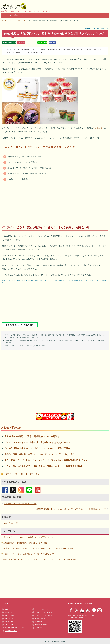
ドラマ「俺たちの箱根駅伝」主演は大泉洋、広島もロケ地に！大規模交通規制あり (44, 466)
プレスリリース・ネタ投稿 (44, 612)
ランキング (13, 523)
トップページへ (32, 474)
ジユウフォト (39, 628)
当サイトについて (41, 615)
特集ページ (8, 612)
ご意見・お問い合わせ (42, 609)
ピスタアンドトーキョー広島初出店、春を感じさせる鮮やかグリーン (37, 442)
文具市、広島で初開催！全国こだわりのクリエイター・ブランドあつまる (39, 454)
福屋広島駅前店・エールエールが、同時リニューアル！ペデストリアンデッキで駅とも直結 (40, 559)
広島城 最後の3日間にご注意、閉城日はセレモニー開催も (32, 437)
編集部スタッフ (40, 618)
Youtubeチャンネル (11, 631)
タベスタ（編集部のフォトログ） (15, 628)
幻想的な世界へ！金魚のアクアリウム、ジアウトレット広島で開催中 (37, 448)
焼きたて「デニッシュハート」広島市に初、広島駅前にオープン (29, 537)
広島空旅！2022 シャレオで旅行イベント (20, 504)
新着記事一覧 (9, 618)
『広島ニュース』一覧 (13, 474)
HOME (7, 609)
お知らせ (50, 615)
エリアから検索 (10, 615)
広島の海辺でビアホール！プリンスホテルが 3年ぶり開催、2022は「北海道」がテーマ (71, 509)
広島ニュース (21, 43)
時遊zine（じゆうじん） (43, 625)
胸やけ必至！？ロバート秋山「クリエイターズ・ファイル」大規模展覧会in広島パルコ (46, 460)
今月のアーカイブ (10, 625)
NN (6, 523)
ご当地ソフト (99, 128)
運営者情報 (39, 622)
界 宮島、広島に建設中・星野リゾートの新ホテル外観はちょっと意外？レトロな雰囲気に (39, 548)
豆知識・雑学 (9, 622)
